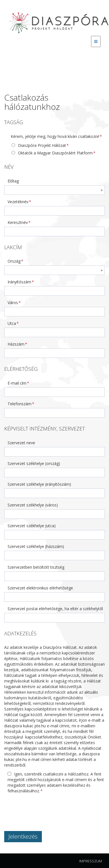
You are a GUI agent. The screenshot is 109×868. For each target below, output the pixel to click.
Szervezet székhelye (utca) (32, 526)
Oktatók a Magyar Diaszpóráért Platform (52, 153)
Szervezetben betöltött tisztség (36, 567)
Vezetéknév (18, 202)
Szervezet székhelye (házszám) (36, 546)
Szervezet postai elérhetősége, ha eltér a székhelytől (55, 609)
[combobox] (54, 190)
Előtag (13, 181)
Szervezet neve (21, 443)
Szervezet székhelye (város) (33, 505)
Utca (12, 323)
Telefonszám (20, 404)
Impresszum (91, 861)
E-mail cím (17, 383)
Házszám (16, 344)
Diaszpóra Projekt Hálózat (39, 145)
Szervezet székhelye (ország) (34, 463)
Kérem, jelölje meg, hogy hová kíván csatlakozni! (55, 136)
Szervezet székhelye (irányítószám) (39, 484)
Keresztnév (18, 222)
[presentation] (47, 809)
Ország (14, 261)
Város (13, 303)
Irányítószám (19, 282)
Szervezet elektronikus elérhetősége (40, 588)
